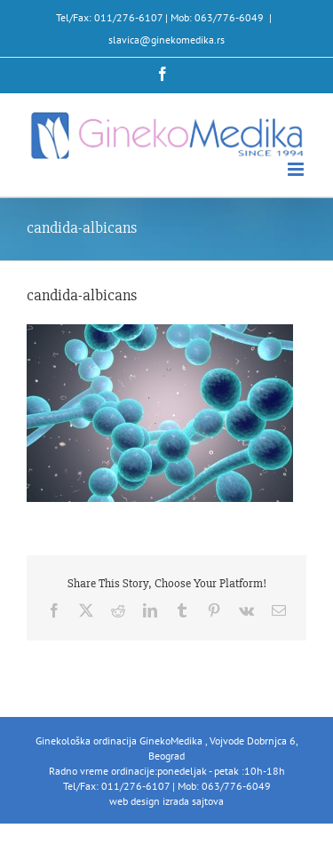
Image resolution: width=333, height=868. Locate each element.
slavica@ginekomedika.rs (166, 40)
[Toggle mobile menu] (297, 169)
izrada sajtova (193, 801)
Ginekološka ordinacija (87, 741)
